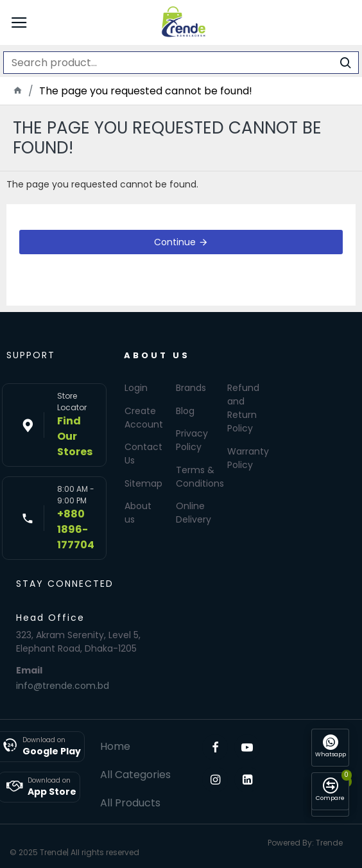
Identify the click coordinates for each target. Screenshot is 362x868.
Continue (175, 242)
